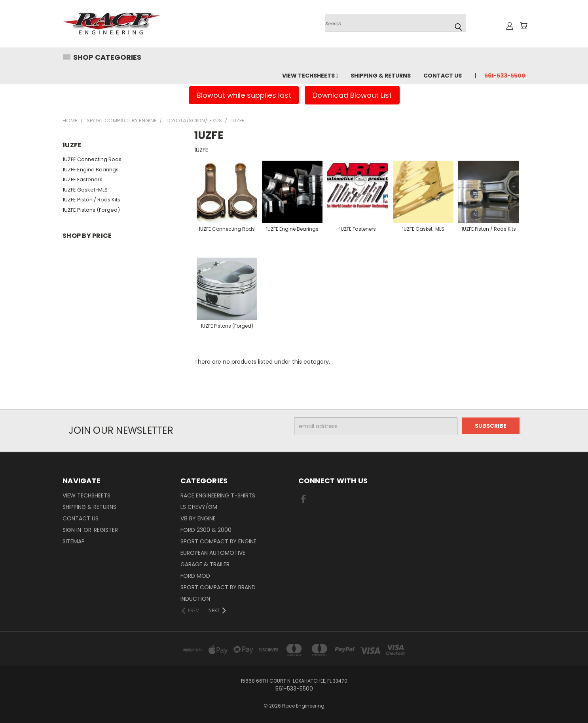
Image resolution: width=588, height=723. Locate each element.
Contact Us (443, 76)
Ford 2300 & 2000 (206, 530)
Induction (195, 599)
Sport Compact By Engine (218, 541)
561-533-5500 (505, 76)
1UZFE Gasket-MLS (85, 190)
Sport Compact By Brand (218, 587)
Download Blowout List (352, 95)
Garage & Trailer (205, 564)
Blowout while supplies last (244, 95)
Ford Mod (195, 576)
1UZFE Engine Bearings (91, 170)
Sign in (73, 530)
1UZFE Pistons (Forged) (91, 210)
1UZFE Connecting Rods (92, 159)
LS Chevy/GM (199, 507)
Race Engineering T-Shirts (218, 495)
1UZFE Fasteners (83, 179)
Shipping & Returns (381, 76)
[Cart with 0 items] (524, 26)
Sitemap (74, 541)
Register (106, 530)
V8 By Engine (198, 518)
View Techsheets (310, 76)
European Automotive (213, 553)
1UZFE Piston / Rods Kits (91, 200)
